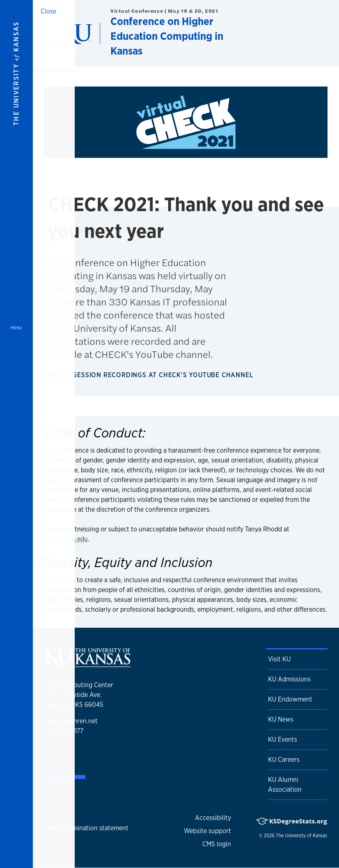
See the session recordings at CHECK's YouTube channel (150, 375)
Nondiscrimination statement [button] (87, 828)
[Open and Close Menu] (16, 434)
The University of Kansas (301, 836)
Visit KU (279, 659)
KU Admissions (289, 679)
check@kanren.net (71, 721)
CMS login (217, 844)
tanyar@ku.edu (66, 539)
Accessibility (213, 818)
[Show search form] (303, 33)
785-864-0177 (64, 731)
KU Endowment (290, 699)
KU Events (283, 739)
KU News (281, 719)
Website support (207, 831)
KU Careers (284, 760)
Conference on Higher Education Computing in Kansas (167, 36)
